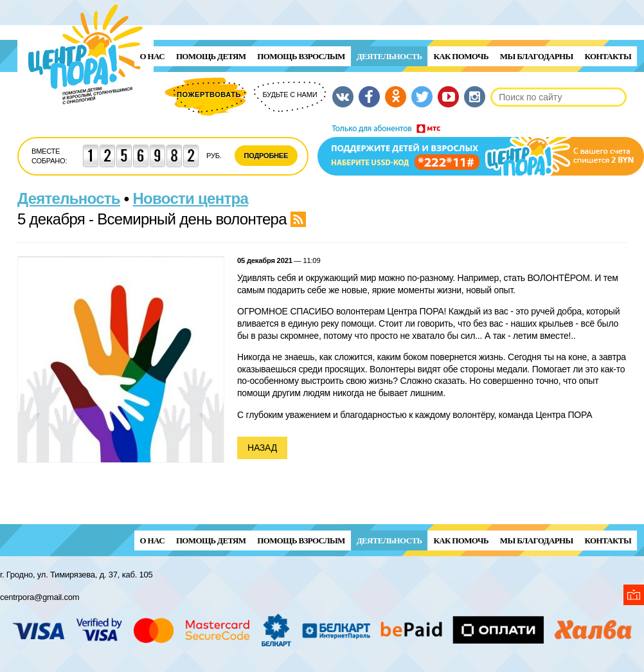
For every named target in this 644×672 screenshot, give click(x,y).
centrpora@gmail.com (40, 597)
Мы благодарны (537, 56)
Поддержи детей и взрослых (481, 150)
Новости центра (191, 198)
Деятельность (389, 56)
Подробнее (266, 156)
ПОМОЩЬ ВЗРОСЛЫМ (301, 56)
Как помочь (461, 56)
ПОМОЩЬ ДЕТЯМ (211, 56)
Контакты (608, 56)
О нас (152, 56)
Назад (262, 448)
